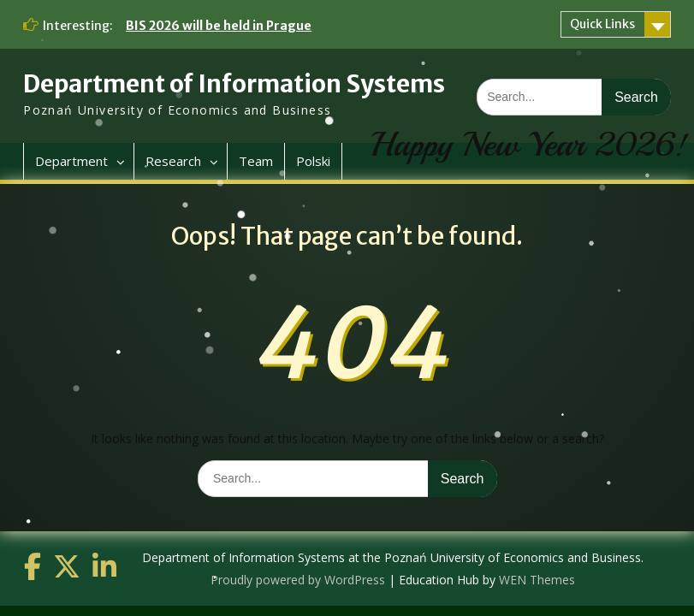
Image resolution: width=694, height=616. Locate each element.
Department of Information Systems (234, 84)
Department (71, 161)
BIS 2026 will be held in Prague (219, 26)
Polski (313, 161)
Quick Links (602, 24)
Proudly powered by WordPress (298, 580)
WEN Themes (537, 580)
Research (173, 161)
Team (256, 161)
